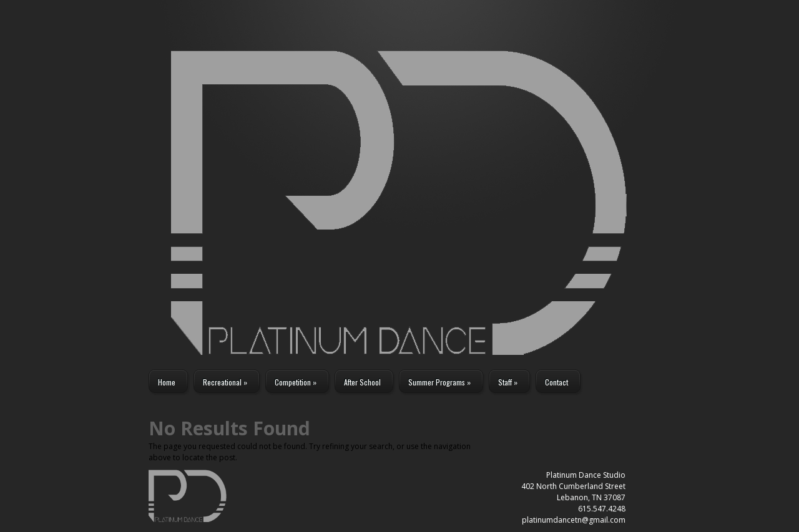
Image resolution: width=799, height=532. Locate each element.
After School (362, 382)
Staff (508, 382)
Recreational (225, 382)
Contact (556, 382)
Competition (296, 382)
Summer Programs (439, 382)
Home (167, 382)
